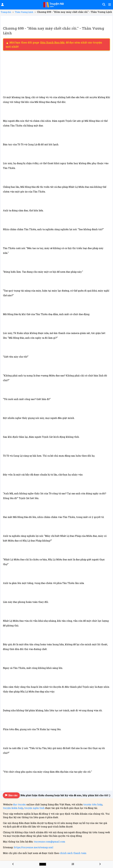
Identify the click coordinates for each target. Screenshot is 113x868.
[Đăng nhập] (2, 5)
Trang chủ (6, 12)
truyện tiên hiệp (93, 804)
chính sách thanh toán (73, 853)
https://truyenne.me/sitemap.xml (34, 847)
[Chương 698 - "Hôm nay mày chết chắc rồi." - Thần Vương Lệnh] (13, 864)
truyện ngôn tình (34, 808)
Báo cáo (11, 795)
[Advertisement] (56, 73)
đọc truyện (19, 804)
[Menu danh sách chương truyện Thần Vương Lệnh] (73, 864)
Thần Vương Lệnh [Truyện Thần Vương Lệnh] (24, 12)
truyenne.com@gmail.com (50, 842)
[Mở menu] (109, 5)
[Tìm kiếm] (103, 5)
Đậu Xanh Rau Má (53, 42)
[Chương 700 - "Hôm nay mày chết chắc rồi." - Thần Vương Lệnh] (100, 864)
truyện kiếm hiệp (13, 808)
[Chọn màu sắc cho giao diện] (43, 864)
